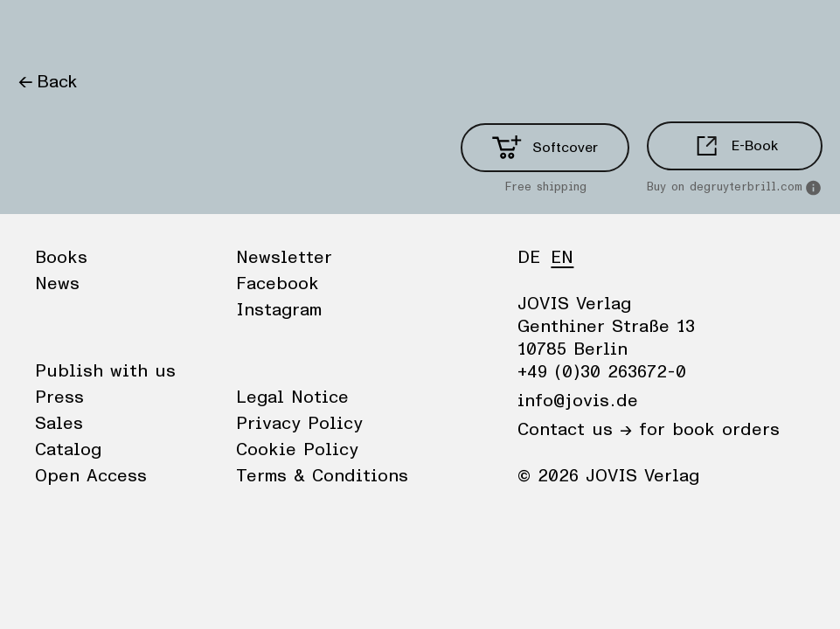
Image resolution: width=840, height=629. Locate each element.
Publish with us (105, 371)
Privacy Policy (299, 424)
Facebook (278, 284)
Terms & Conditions (322, 476)
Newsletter (284, 258)
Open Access (91, 476)
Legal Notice (292, 397)
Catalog (68, 450)
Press (59, 397)
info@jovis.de (578, 401)
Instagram (279, 310)
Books (43, 31)
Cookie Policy (297, 450)
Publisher (184, 31)
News (108, 31)
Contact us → (575, 430)
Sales (59, 424)
